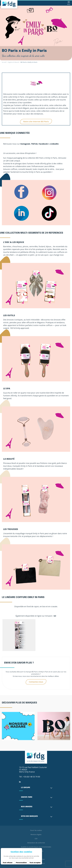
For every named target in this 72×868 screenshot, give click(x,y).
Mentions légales (36, 834)
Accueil (4, 62)
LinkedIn (54, 144)
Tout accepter (35, 863)
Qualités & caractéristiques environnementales (36, 847)
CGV (36, 839)
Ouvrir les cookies (36, 830)
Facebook (43, 144)
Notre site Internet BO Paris (36, 122)
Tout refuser (8, 863)
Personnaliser (21, 863)
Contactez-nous (36, 682)
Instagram (25, 144)
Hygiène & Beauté (13, 62)
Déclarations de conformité (36, 843)
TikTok (34, 144)
